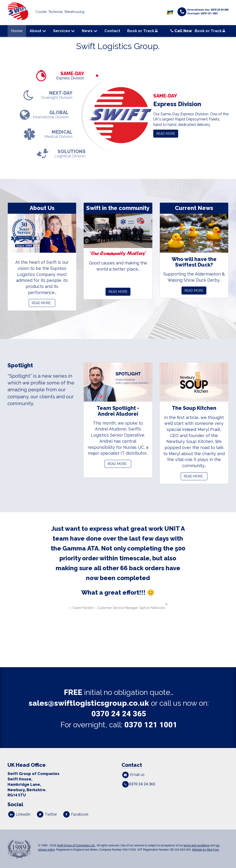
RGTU (17, 795)
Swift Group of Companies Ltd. (76, 845)
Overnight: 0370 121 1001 (203, 14)
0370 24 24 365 (119, 714)
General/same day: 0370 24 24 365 (208, 10)
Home (17, 31)
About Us (42, 208)
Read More (118, 292)
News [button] (90, 31)
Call (181, 31)
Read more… (42, 303)
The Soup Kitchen (194, 408)
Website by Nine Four (205, 850)
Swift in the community (118, 208)
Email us (133, 775)
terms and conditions (197, 845)
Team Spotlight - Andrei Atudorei (118, 411)
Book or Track (142, 31)
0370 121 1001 (151, 725)
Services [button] (64, 31)
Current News (194, 208)
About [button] (38, 31)
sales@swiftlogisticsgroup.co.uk (89, 703)
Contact (112, 31)
